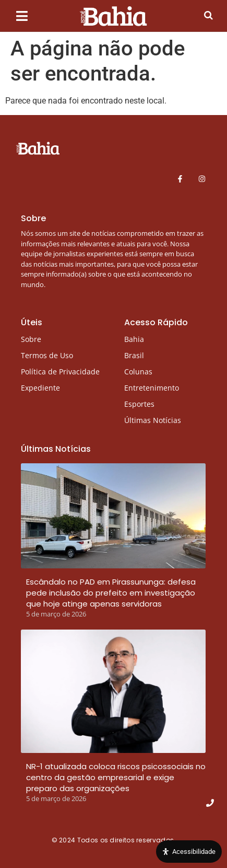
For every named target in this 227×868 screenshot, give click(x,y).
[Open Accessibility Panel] (189, 852)
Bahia (134, 339)
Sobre (31, 339)
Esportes (139, 404)
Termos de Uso (47, 355)
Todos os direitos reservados (127, 840)
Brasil (134, 355)
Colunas (138, 372)
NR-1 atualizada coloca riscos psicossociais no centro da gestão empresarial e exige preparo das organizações (116, 777)
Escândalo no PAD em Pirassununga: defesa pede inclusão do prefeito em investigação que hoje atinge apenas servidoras (111, 593)
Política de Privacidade (60, 372)
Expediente (40, 388)
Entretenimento (152, 388)
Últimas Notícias (153, 420)
